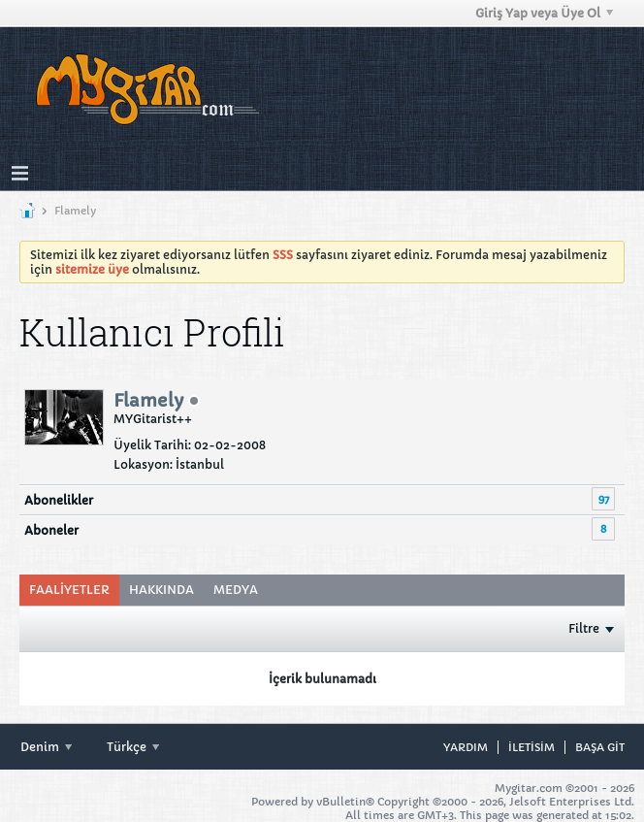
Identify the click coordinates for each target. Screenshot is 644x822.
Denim (46, 747)
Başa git (600, 747)
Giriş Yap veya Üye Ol (544, 13)
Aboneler (51, 530)
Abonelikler (59, 500)
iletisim (531, 747)
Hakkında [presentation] (161, 590)
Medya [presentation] (236, 590)
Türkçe (133, 747)
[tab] (69, 590)
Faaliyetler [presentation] (69, 590)
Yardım (466, 747)
